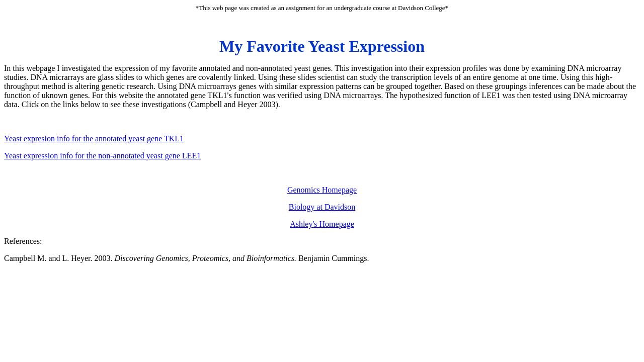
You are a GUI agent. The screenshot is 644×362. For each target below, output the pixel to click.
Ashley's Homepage (322, 224)
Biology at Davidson (322, 207)
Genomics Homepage (322, 190)
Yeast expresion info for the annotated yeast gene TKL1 (94, 139)
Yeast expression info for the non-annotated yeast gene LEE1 (102, 156)
